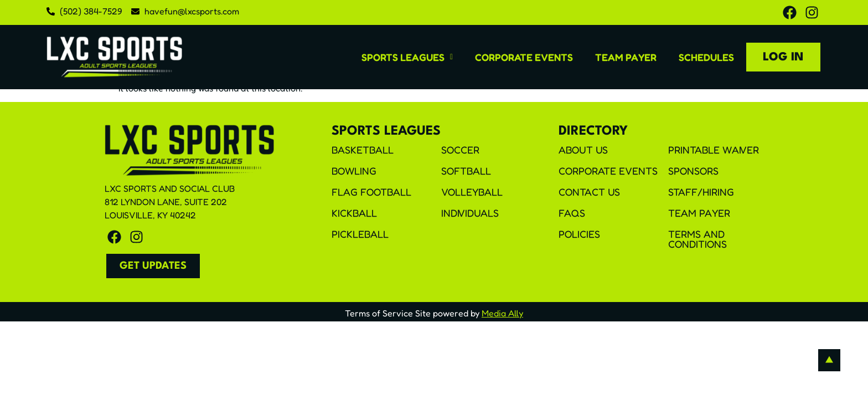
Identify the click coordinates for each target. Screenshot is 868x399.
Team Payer (625, 57)
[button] (406, 57)
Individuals (470, 213)
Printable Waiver (714, 150)
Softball (466, 171)
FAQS (572, 213)
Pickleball (360, 234)
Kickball (354, 213)
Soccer (460, 150)
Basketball (363, 150)
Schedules (705, 57)
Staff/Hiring (701, 192)
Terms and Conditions (697, 239)
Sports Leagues (406, 57)
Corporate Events (523, 57)
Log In (783, 57)
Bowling (354, 171)
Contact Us (589, 192)
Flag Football (371, 192)
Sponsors (693, 171)
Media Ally (502, 313)
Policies (579, 234)
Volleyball (472, 192)
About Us (583, 150)
